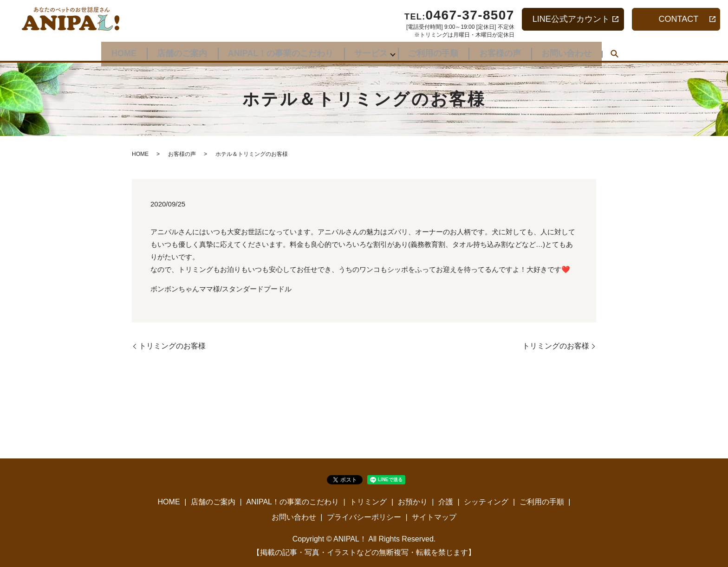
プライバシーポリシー (364, 517)
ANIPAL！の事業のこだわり (276, 50)
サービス (371, 50)
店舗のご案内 (173, 50)
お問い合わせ (580, 50)
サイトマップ (434, 517)
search (630, 51)
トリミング (368, 502)
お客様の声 (509, 50)
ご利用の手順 (438, 50)
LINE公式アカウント (571, 19)
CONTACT (679, 19)
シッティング (486, 502)
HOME (110, 50)
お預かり (413, 502)
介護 (446, 502)
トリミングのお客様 (172, 346)
